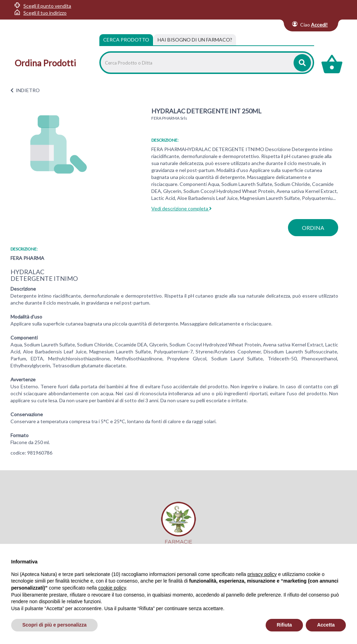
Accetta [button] (326, 625)
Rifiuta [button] (284, 625)
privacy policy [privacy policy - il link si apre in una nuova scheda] (262, 574)
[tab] (195, 40)
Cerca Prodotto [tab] (126, 40)
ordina (313, 228)
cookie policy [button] (112, 588)
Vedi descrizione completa (181, 208)
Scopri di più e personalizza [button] (54, 625)
